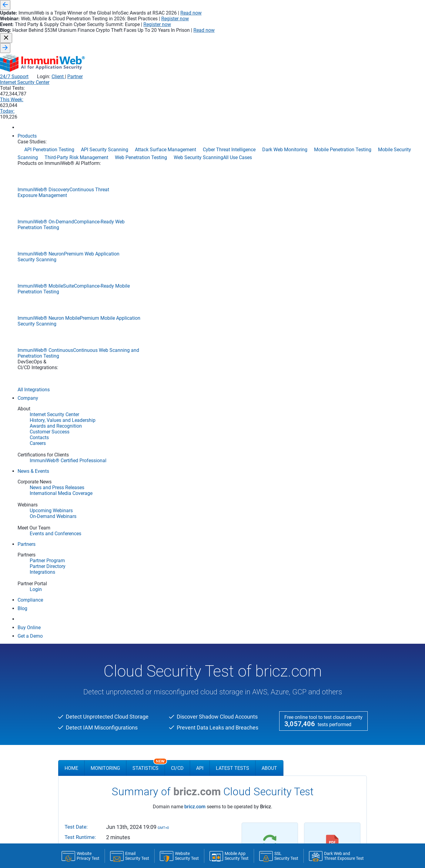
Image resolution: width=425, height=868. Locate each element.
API (200, 184)
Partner (356, 24)
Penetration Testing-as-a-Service (316, 726)
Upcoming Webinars (145, 685)
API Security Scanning (307, 602)
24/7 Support (296, 24)
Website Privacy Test (80, 700)
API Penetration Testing (308, 595)
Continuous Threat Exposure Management (325, 675)
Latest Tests (233, 184)
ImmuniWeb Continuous (85, 639)
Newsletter (87, 809)
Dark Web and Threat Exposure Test (94, 715)
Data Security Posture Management (319, 696)
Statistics (149, 181)
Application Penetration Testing (315, 609)
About (269, 184)
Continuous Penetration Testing (315, 667)
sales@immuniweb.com (153, 809)
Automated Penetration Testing (315, 631)
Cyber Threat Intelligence (309, 682)
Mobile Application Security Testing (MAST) (222, 624)
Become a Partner (200, 692)
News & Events (144, 646)
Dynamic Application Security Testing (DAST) (224, 616)
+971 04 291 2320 (335, 802)
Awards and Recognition (149, 609)
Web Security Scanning (308, 762)
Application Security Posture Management (325, 616)
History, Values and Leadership (155, 602)
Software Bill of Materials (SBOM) (214, 646)
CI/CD (177, 184)
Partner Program (199, 677)
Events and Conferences (149, 670)
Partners (194, 668)
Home (71, 184)
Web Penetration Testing (309, 755)
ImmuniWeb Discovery (83, 596)
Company (138, 585)
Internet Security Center (228, 37)
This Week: (307, 37)
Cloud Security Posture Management (320, 646)
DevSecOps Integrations (83, 647)
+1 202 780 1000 (274, 802)
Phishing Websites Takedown (313, 733)
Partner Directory (199, 685)
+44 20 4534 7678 (213, 802)
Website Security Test (81, 693)
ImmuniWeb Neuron (81, 605)
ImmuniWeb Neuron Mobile (87, 613)
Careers (134, 631)
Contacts (135, 624)
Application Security (206, 585)
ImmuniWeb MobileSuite (85, 631)
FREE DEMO (212, 506)
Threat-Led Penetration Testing (315, 747)
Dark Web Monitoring (306, 689)
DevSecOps (194, 653)
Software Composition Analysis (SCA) (218, 638)
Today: (343, 37)
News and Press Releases (150, 656)
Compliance (72, 654)
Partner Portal (197, 699)
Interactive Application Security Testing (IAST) (225, 609)
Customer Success (144, 616)
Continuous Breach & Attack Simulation (322, 660)
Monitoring (105, 184)
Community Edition (83, 669)
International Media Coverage (154, 663)
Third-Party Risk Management (314, 740)
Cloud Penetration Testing (310, 638)
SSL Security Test (77, 679)
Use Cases (299, 585)
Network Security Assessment (314, 718)
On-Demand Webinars (147, 677)
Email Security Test (79, 686)
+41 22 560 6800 (153, 802)
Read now (300, 5)
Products (72, 585)
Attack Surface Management (313, 624)
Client (339, 24)
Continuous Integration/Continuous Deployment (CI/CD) (234, 595)
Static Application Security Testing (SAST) (221, 631)
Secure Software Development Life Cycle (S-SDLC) (228, 602)
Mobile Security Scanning (310, 711)
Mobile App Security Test (84, 708)
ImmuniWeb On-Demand (85, 622)
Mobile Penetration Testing (311, 704)
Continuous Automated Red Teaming (320, 653)
